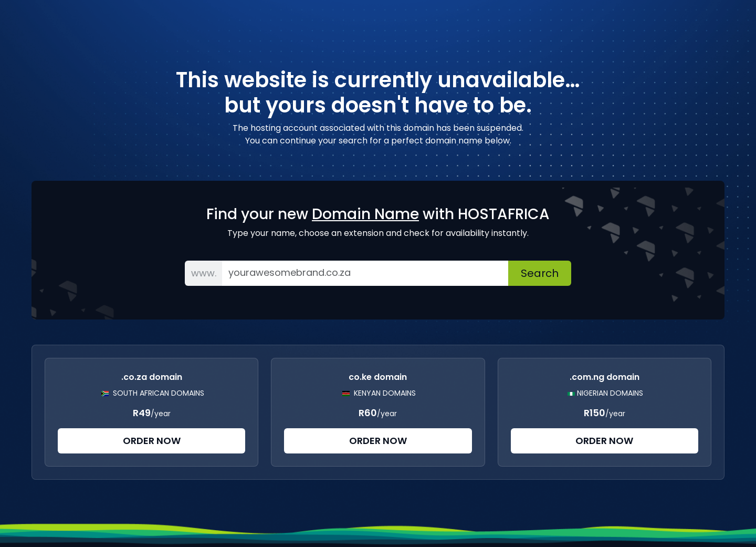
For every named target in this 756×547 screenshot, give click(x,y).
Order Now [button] (152, 441)
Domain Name (365, 214)
